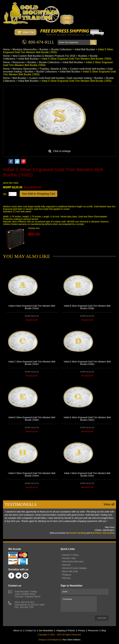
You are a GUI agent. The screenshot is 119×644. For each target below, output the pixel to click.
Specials (67, 565)
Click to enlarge (62, 151)
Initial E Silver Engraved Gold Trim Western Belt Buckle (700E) (32, 419)
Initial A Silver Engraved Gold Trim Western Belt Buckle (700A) (32, 307)
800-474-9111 (41, 42)
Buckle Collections (61, 49)
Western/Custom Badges (75, 568)
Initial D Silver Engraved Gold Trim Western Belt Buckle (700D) (87, 363)
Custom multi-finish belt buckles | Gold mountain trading (60, 78)
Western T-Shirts (71, 555)
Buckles (44, 49)
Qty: (5, 194)
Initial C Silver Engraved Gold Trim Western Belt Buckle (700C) (32, 363)
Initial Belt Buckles (85, 49)
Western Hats (69, 558)
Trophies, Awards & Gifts (53, 69)
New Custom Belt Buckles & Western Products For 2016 (44, 56)
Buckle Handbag (78, 533)
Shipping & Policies (66, 630)
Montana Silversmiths (25, 49)
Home (6, 49)
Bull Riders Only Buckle (102, 533)
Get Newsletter (46, 630)
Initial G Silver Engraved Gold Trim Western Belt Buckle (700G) (87, 419)
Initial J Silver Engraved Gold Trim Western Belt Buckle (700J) (87, 474)
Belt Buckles (20, 78)
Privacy (82, 630)
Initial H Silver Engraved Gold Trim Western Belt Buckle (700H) (32, 474)
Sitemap (66, 578)
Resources (19, 62)
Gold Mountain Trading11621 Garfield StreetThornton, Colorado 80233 (27, 594)
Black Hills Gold (70, 571)
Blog (104, 630)
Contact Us (31, 630)
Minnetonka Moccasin (73, 561)
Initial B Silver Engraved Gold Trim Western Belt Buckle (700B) (87, 307)
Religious (67, 575)
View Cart (26, 32)
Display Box (34, 228)
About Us (18, 630)
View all (109, 504)
